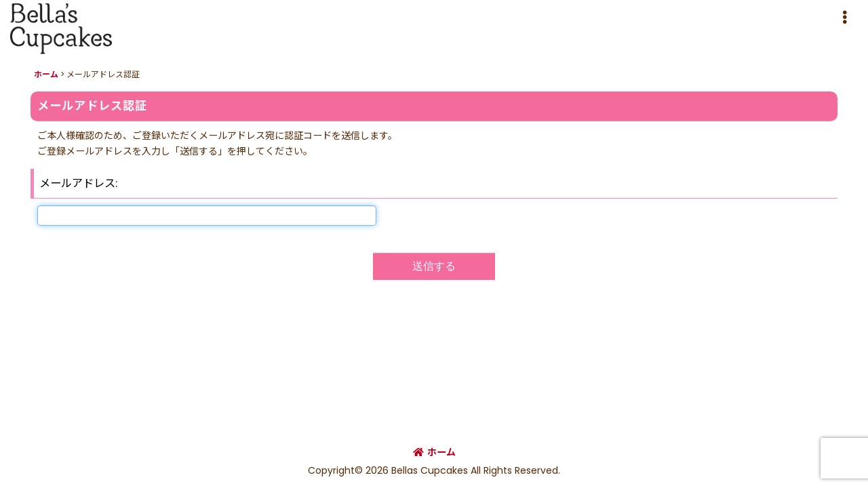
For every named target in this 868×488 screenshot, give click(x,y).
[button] (844, 18)
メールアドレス (77, 183)
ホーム (434, 452)
